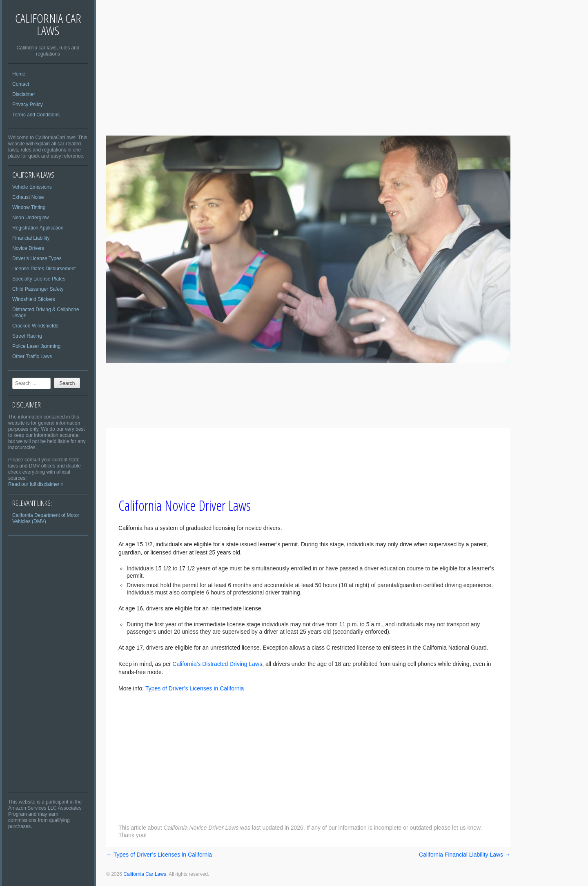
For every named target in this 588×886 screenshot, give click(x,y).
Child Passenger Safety (38, 289)
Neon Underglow (30, 218)
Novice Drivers (28, 248)
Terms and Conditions (36, 115)
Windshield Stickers (34, 299)
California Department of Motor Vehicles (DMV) (46, 518)
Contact (21, 84)
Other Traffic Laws (32, 356)
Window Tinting (29, 207)
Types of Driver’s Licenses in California (195, 688)
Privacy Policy (28, 105)
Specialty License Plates (39, 279)
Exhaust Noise (28, 197)
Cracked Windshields (35, 326)
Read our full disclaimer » (36, 484)
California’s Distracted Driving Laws (217, 664)
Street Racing (27, 336)
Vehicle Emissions (32, 187)
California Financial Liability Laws (465, 855)
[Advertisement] (48, 664)
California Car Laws (48, 24)
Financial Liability (31, 238)
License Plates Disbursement (44, 269)
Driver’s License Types (37, 258)
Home (19, 74)
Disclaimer (24, 94)
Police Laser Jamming (36, 346)
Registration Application (38, 228)
